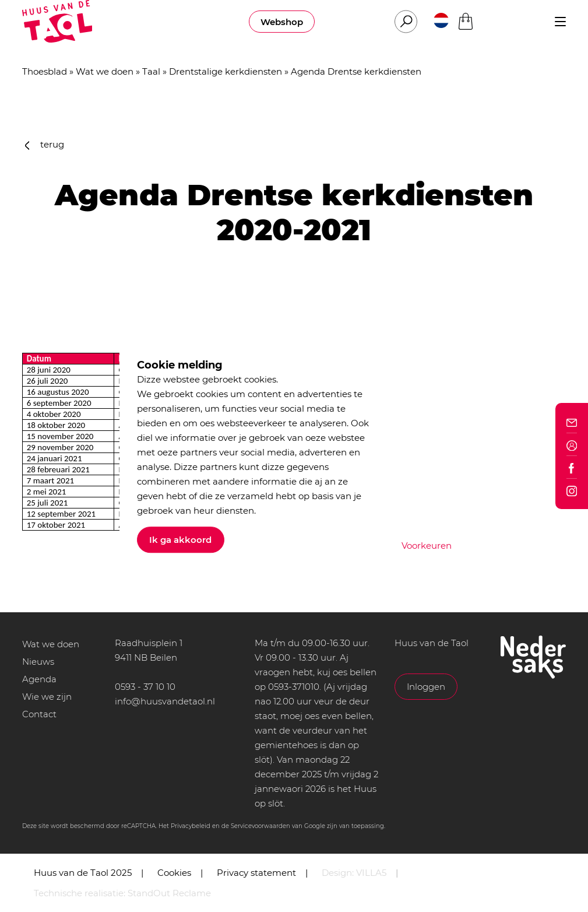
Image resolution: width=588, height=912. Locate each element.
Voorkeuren (427, 546)
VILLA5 (371, 873)
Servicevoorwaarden (260, 826)
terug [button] (45, 144)
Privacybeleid (191, 826)
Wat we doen (105, 71)
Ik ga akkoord (180, 540)
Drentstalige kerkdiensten (226, 71)
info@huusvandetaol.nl (165, 701)
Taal (151, 71)
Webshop (282, 22)
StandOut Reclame (169, 893)
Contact (39, 714)
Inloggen (426, 687)
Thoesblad (45, 71)
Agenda (39, 679)
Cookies (174, 873)
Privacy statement (256, 873)
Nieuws (38, 662)
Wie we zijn (47, 697)
